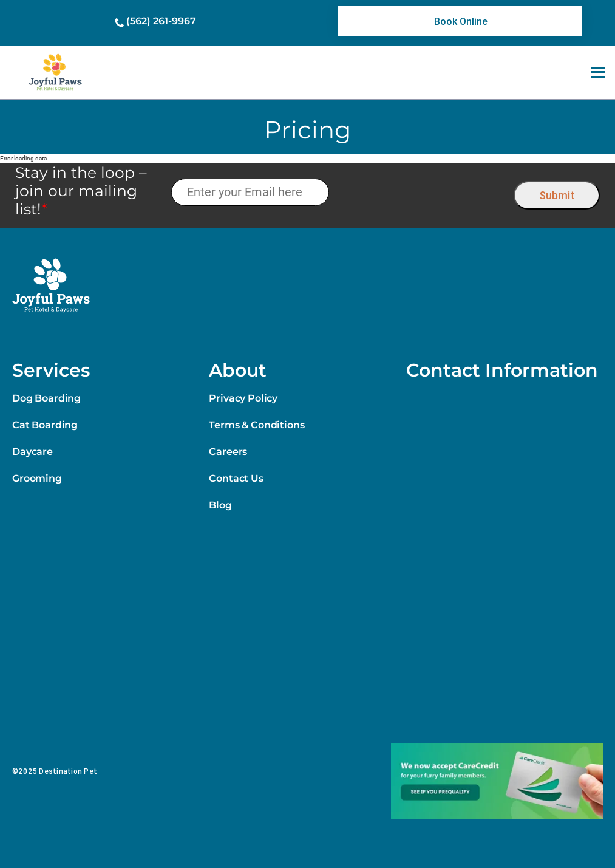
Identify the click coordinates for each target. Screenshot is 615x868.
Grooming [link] (37, 478)
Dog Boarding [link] (46, 398)
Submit (557, 195)
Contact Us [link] (236, 478)
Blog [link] (220, 505)
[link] (460, 21)
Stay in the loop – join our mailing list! (81, 191)
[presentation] (422, 192)
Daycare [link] (32, 452)
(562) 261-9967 (161, 21)
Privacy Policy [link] (243, 398)
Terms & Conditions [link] (257, 425)
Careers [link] (228, 452)
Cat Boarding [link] (45, 425)
